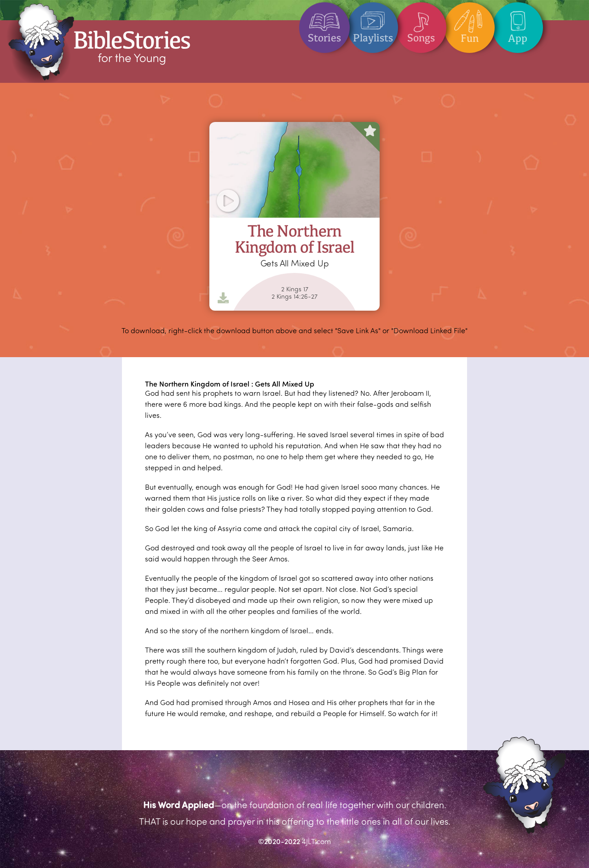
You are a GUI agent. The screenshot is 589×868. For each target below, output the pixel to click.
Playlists (373, 23)
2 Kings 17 (295, 289)
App (518, 23)
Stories (324, 23)
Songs (421, 23)
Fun (469, 23)
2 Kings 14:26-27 (294, 296)
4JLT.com (316, 841)
